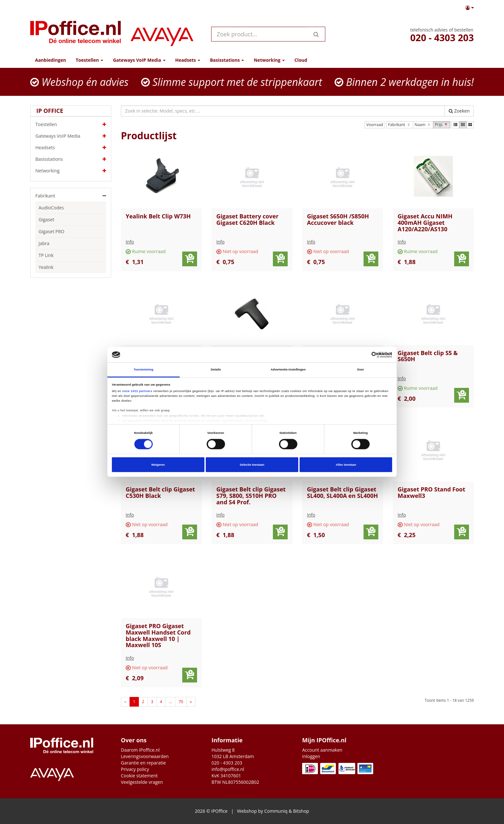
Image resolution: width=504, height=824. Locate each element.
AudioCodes (51, 208)
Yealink (46, 267)
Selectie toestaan (252, 465)
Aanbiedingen (50, 60)
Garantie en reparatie (143, 763)
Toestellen (71, 124)
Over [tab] (361, 370)
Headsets (71, 148)
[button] (470, 8)
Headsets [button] (188, 60)
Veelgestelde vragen (142, 782)
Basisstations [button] (227, 60)
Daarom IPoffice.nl (140, 750)
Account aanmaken (322, 750)
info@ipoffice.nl (228, 769)
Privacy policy (135, 769)
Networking (71, 171)
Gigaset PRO (51, 231)
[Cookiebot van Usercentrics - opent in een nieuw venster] (364, 355)
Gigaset (46, 220)
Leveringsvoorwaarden (145, 756)
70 (181, 702)
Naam (423, 125)
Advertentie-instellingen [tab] (288, 370)
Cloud (301, 60)
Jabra (44, 243)
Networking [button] (269, 60)
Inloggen (311, 756)
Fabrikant (400, 125)
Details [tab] (216, 370)
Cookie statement (139, 776)
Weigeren (158, 465)
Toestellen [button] (89, 60)
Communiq (276, 811)
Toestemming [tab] (144, 370)
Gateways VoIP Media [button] (139, 60)
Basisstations (71, 159)
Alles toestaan (346, 465)
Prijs (442, 125)
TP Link (46, 255)
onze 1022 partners (137, 391)
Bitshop (301, 811)
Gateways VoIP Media (71, 136)
